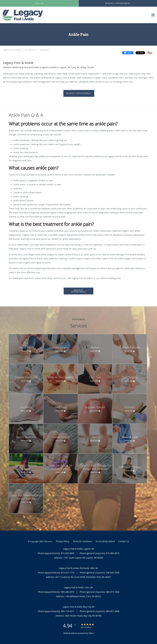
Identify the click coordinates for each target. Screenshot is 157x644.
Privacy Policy (63, 541)
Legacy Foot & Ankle (12, 50)
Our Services (30, 50)
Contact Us (124, 541)
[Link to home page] (22, 15)
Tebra (91, 633)
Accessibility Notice (105, 541)
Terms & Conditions (82, 541)
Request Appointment (79, 93)
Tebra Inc (48, 541)
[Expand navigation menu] (153, 15)
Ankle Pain (44, 50)
